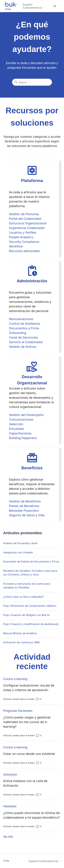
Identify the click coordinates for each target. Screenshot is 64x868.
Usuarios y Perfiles (23, 233)
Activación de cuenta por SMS (22, 642)
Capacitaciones (20, 433)
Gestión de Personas (24, 214)
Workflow (16, 246)
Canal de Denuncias (24, 337)
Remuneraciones (21, 319)
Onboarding (18, 333)
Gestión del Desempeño (26, 415)
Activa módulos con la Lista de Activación (25, 783)
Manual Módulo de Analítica (20, 633)
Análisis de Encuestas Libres (20, 543)
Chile (6, 861)
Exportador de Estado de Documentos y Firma (31, 561)
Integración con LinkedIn (18, 552)
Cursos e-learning (15, 679)
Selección (16, 424)
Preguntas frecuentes (18, 711)
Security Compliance (24, 242)
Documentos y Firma (24, 328)
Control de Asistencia (24, 324)
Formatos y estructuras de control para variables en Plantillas (27, 586)
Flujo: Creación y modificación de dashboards (31, 624)
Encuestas (17, 429)
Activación (10, 775)
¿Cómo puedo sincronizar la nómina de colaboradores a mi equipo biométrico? (31, 815)
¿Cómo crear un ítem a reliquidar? (24, 597)
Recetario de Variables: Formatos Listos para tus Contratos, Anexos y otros (30, 573)
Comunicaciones (21, 419)
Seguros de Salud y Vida (27, 515)
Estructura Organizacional (28, 223)
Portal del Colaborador (25, 219)
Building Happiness (23, 438)
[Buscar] (32, 82)
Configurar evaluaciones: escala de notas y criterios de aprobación (29, 688)
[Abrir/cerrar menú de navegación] (55, 6)
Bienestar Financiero (24, 511)
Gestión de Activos (23, 347)
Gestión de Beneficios (25, 501)
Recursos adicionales (24, 251)
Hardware (10, 806)
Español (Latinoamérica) (34, 6)
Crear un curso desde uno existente (29, 754)
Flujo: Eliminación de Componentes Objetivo (30, 606)
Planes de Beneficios (24, 506)
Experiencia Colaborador (27, 228)
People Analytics (21, 237)
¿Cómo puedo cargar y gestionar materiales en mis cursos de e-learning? (27, 722)
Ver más (8, 836)
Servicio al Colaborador (26, 342)
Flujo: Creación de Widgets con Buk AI (26, 615)
